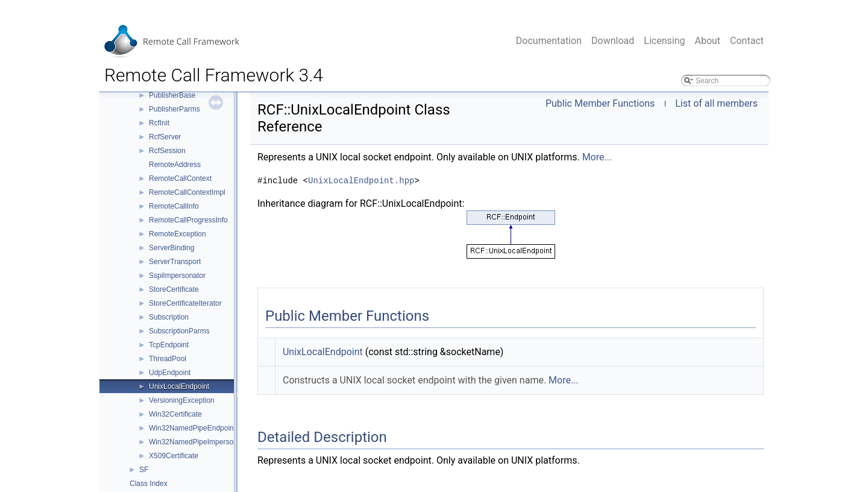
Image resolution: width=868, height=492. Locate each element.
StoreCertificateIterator (185, 303)
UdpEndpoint (170, 373)
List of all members (716, 103)
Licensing (664, 41)
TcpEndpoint (169, 345)
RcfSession (167, 151)
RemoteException (178, 234)
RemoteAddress (175, 165)
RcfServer (165, 137)
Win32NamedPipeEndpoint (192, 428)
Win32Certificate (175, 414)
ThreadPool (168, 359)
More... (597, 157)
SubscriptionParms (179, 331)
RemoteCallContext (180, 178)
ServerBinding (171, 248)
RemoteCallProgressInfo (188, 220)
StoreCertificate (174, 289)
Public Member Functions (600, 103)
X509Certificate (174, 456)
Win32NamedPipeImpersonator (199, 442)
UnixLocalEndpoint (179, 386)
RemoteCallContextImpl (187, 192)
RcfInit (159, 123)
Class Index (149, 484)
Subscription (169, 317)
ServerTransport (175, 262)
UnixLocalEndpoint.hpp (361, 181)
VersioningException (182, 400)
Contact (747, 41)
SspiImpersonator (177, 276)
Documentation (549, 41)
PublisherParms (175, 109)
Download (613, 41)
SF (144, 470)
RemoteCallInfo (174, 206)
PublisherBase (172, 95)
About (707, 41)
